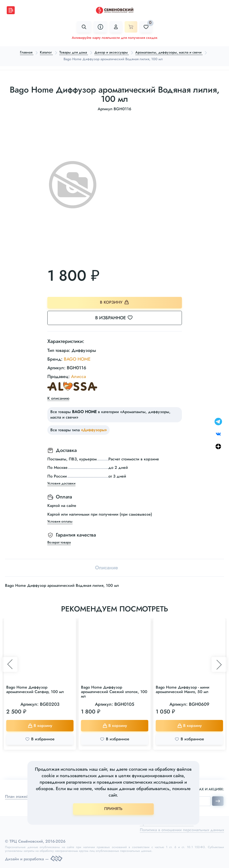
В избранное (117, 318)
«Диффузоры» (94, 430)
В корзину (114, 302)
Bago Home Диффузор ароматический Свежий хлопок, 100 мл (114, 692)
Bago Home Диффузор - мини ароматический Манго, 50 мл (183, 689)
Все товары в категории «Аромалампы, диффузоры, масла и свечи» (110, 414)
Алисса (78, 377)
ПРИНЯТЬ (113, 809)
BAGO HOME (77, 359)
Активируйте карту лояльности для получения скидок (115, 38)
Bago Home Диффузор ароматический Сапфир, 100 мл (35, 689)
